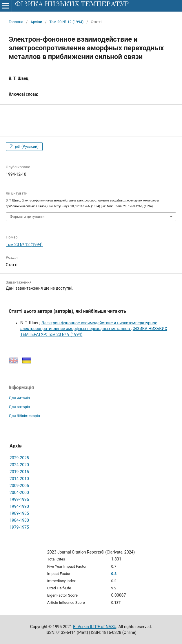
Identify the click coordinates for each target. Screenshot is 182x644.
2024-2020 (19, 465)
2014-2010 (19, 479)
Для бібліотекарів (24, 416)
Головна (16, 22)
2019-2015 (19, 472)
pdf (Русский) (26, 146)
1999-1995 (19, 499)
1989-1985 (19, 513)
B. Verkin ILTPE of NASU (95, 627)
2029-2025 (19, 458)
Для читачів (19, 398)
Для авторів (19, 407)
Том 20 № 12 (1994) (66, 22)
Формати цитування (28, 217)
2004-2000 (19, 493)
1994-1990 (19, 506)
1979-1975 (19, 527)
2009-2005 (19, 486)
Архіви (36, 22)
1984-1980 (19, 520)
